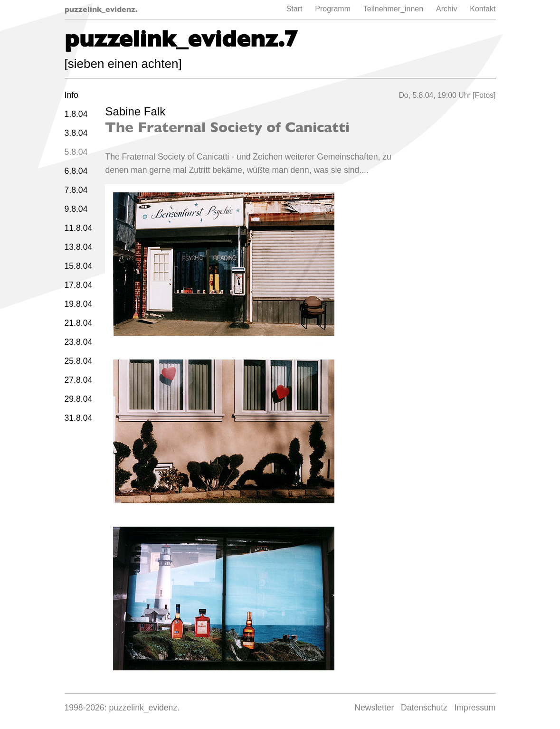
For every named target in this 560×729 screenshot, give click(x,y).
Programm (333, 9)
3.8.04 (76, 133)
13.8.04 (79, 247)
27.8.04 (79, 380)
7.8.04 (76, 190)
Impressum (475, 708)
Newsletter (374, 708)
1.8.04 (76, 114)
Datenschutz (424, 708)
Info (71, 95)
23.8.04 (79, 342)
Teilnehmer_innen (393, 9)
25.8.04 (79, 361)
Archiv (446, 9)
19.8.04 (79, 304)
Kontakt (483, 9)
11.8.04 (79, 228)
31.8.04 (79, 418)
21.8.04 (79, 323)
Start (294, 9)
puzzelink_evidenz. (101, 9)
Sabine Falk (135, 111)
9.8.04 (76, 209)
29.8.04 (79, 399)
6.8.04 (76, 171)
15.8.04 (79, 266)
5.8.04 (76, 152)
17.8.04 (79, 285)
